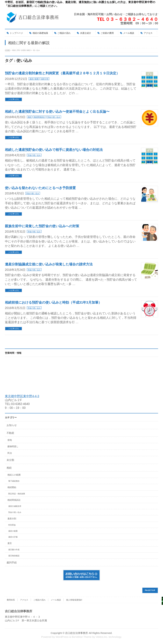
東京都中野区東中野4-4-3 (22, 396)
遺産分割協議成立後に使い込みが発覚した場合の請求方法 (49, 264)
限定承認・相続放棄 (17, 494)
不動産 (10, 433)
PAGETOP (150, 590)
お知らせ (12, 425)
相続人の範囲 (14, 475)
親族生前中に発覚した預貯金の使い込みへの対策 (42, 226)
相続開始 (12, 487)
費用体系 (11, 600)
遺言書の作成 (14, 550)
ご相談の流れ (39, 600)
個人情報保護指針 (74, 600)
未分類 (10, 460)
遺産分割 (45, 79)
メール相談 (56, 600)
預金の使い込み (54, 117)
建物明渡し (13, 446)
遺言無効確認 (14, 556)
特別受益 (12, 525)
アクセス (24, 600)
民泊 (10, 453)
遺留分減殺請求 (15, 506)
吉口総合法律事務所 (77, 633)
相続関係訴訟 (39, 117)
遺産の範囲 (34, 79)
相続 (30, 117)
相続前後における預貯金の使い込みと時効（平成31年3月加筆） (53, 302)
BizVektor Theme (82, 637)
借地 (10, 440)
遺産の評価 (13, 537)
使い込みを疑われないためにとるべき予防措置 (40, 188)
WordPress (62, 637)
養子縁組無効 (14, 481)
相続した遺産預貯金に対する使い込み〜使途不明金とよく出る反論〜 (57, 112)
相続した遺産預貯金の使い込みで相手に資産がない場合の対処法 (54, 150)
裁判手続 (12, 562)
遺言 (10, 543)
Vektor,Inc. (102, 637)
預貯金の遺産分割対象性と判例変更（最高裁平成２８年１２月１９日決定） (62, 73)
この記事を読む (13, 99)
